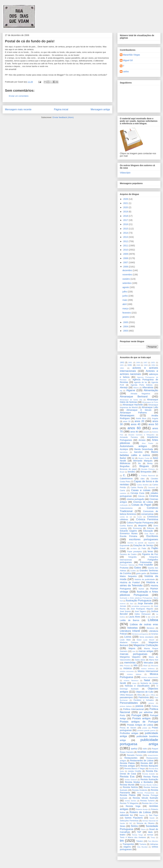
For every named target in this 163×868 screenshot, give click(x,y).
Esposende (125, 546)
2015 (126, 229)
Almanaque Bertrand (134, 397)
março (126, 309)
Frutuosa (124, 568)
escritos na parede (135, 543)
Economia (137, 528)
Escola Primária (129, 536)
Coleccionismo (126, 508)
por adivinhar (146, 712)
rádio (145, 749)
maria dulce (140, 660)
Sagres (142, 815)
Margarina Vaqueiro (130, 657)
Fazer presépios (135, 552)
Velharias (154, 844)
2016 (126, 224)
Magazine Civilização (146, 645)
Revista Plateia (127, 763)
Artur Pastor (148, 443)
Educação (148, 531)
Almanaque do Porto (150, 402)
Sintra (134, 826)
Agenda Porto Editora (141, 385)
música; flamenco (131, 680)
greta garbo (141, 573)
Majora (132, 648)
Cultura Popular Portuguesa (140, 523)
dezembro (128, 270)
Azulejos (124, 449)
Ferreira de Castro (128, 554)
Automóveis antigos (133, 446)
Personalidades (129, 703)
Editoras (151, 528)
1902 (122, 362)
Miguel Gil (128, 60)
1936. (130, 365)
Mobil (145, 666)
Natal (147, 680)
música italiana (134, 674)
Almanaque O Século (139, 410)
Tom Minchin (153, 841)
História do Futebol (130, 582)
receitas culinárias (148, 752)
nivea (134, 683)
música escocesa (127, 671)
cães (143, 479)
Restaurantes (131, 758)
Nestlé (123, 683)
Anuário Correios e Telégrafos (141, 435)
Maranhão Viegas (131, 55)
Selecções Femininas (129, 821)
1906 (138, 362)
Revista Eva (127, 777)
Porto (122, 715)
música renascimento (150, 677)
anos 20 (139, 421)
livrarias (155, 634)
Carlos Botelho (143, 485)
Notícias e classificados (137, 686)
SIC (131, 823)
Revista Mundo (127, 785)
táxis (150, 832)
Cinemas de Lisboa (143, 502)
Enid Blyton (150, 534)
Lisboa (153, 620)
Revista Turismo (147, 801)
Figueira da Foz (150, 554)
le (147, 617)
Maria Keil (154, 660)
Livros (128, 637)
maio (125, 300)
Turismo (143, 844)
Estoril (123, 548)
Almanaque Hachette (133, 405)
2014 (126, 233)
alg (121, 391)
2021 (126, 203)
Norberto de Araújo (149, 683)
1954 (153, 365)
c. (124, 475)
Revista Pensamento (146, 793)
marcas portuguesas (134, 654)
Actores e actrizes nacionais (139, 372)
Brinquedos (146, 472)
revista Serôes (131, 801)
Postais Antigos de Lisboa (140, 725)
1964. (122, 368)
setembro (127, 283)
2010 (126, 250)
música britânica (148, 669)
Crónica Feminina (147, 519)
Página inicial (61, 109)
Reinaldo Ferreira (135, 755)
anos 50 (153, 424)
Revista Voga (133, 806)
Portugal (136, 715)
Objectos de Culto (145, 692)
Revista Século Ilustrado (145, 798)
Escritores (152, 536)
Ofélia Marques (127, 695)
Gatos (138, 568)
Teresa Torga (137, 835)
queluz (134, 749)
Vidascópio (125, 173)
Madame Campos (129, 642)
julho (125, 292)
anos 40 (136, 424)
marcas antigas (146, 651)
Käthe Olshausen (143, 614)
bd (133, 458)
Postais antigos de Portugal (139, 722)
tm (122, 841)
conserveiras (147, 514)
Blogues (144, 466)
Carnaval (151, 488)
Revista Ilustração (149, 779)
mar (134, 651)
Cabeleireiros (126, 479)
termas (150, 835)
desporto (142, 526)
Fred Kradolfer (146, 565)
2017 (126, 220)
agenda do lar (141, 382)
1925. (153, 362)
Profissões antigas (129, 733)
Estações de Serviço (143, 545)
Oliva (139, 695)
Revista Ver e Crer (150, 803)
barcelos (138, 452)
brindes (131, 472)
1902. (130, 362)
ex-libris (134, 548)
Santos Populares (134, 818)
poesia (139, 706)
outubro (126, 279)
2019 (126, 212)
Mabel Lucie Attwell (145, 640)
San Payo (153, 815)
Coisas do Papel (141, 505)
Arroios (142, 440)
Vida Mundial (142, 847)
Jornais (123, 606)
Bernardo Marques (143, 461)
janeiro (126, 317)
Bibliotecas (125, 463)
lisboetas (133, 628)
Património (144, 697)
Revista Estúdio (148, 774)
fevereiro (127, 313)
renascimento (153, 755)
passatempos (126, 697)
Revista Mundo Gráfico (149, 785)
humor (141, 589)
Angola (155, 418)
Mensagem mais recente (18, 109)
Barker (123, 458)
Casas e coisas (141, 490)
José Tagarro (140, 611)
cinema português (136, 499)
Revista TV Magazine (129, 803)
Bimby (150, 463)
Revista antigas (127, 766)
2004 (126, 327)
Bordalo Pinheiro (148, 469)
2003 (126, 331)
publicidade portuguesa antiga (139, 742)
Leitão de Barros (130, 620)
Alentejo (124, 387)
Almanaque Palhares (133, 413)
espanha (151, 543)
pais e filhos (150, 695)
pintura (151, 703)
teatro (123, 835)
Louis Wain (125, 640)
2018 (126, 216)
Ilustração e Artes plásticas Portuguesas (139, 593)
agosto (126, 287)
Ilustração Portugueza (139, 601)
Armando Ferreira (129, 437)
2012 (126, 241)
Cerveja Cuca (137, 493)
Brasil (122, 472)
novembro (128, 275)
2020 (126, 207)
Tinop (153, 837)
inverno (123, 604)
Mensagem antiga (100, 109)
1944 (146, 365)
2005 (126, 322)
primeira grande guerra (146, 730)
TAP (139, 832)
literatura (151, 628)
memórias (130, 663)
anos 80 (134, 432)
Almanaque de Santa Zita (131, 400)
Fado (144, 548)
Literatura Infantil (130, 631)
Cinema (154, 496)
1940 (138, 365)
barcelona (124, 452)
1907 (145, 362)
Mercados (148, 663)
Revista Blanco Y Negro (135, 769)
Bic (140, 463)
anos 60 (134, 428)
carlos (126, 72)
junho (125, 296)
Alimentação (151, 390)
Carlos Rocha (137, 488)
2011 (126, 246)
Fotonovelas (146, 562)
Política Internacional (133, 709)
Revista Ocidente (140, 790)
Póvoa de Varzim (128, 728)
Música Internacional (148, 671)
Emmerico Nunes (129, 533)
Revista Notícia (130, 787)
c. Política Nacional (147, 476)
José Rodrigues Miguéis (142, 609)
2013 (126, 237)
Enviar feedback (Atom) (63, 117)
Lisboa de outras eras (144, 624)
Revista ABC (147, 763)
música (128, 668)
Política (155, 706)
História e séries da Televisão (139, 584)
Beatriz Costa (144, 458)
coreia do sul (126, 517)
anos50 (146, 432)
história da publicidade (145, 579)
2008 (126, 258)
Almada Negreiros (140, 394)
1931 (122, 365)
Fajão (155, 548)
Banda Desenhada (144, 449)
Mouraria (155, 666)
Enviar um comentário (19, 96)
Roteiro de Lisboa (140, 812)
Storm (143, 829)
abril (125, 304)
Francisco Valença (127, 565)
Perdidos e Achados (144, 700)
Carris (122, 490)
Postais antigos (141, 718)
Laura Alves (134, 617)
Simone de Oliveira (146, 823)
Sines (123, 826)
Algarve (131, 390)
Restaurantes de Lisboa (142, 761)
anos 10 (127, 421)
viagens (127, 847)
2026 (126, 199)
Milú (136, 665)
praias (145, 728)
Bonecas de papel (128, 469)
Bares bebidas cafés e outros (139, 453)
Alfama (136, 388)
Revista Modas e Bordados (139, 782)
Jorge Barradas (145, 603)
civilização (124, 505)
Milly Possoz (125, 666)
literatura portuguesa (140, 634)
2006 (126, 267)
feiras (150, 551)
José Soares (125, 611)
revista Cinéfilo (135, 771)
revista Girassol (131, 780)
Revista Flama (151, 777)
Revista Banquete (149, 766)
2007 (126, 262)
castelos (123, 493)
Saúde (152, 818)
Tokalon (139, 841)
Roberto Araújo (142, 809)
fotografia (132, 557)
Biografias (125, 466)
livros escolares (147, 637)
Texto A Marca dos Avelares (133, 837)
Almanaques (127, 415)
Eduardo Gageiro (128, 531)
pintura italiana (126, 706)
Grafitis (133, 571)
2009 (126, 254)
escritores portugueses (144, 539)
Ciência (141, 496)
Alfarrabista (148, 387)
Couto (140, 517)
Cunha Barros (126, 526)
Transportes (128, 844)
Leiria (153, 617)
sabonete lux (126, 815)
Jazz (132, 604)
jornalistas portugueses (141, 606)
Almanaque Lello (150, 407)
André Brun (141, 418)
